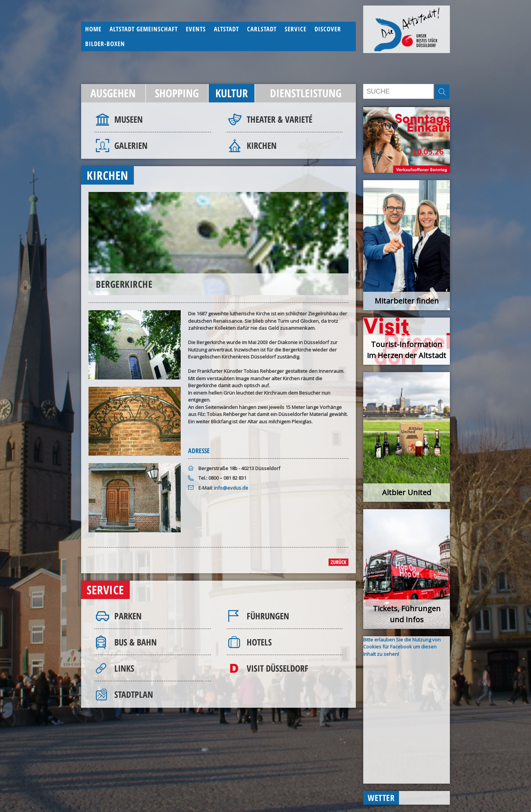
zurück (339, 562)
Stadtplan (134, 694)
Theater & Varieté (280, 119)
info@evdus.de (231, 488)
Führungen (268, 616)
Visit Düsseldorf (277, 668)
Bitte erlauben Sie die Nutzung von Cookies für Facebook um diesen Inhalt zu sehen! (402, 647)
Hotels (259, 642)
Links (124, 668)
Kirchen (262, 145)
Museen (129, 119)
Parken (128, 616)
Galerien (131, 145)
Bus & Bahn (136, 642)
